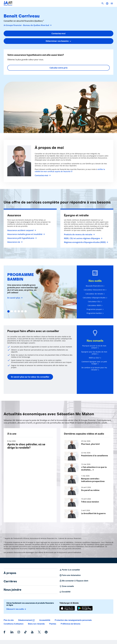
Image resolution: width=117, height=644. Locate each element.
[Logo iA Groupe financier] (8, 3)
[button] (107, 3)
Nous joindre (13, 590)
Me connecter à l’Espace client (74, 581)
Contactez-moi (42, 175)
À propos (10, 573)
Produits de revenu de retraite (79, 234)
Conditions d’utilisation (14, 624)
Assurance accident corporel (21, 230)
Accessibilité (45, 620)
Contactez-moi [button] (58, 33)
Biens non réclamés (36, 624)
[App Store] (67, 608)
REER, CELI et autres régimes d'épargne (83, 238)
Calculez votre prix (59, 68)
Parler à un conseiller (70, 570)
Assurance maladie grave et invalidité (26, 234)
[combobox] (58, 41)
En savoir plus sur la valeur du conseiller (30, 377)
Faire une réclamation (70, 575)
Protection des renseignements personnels (73, 620)
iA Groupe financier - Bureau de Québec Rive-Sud (28, 25)
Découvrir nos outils (16, 609)
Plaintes (53, 624)
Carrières (10, 581)
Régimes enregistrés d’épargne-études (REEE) (86, 242)
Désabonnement (25, 620)
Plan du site (9, 620)
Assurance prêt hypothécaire (22, 238)
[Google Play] (85, 608)
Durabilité (65, 592)
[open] (112, 3)
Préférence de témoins (70, 624)
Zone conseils (67, 586)
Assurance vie (15, 242)
